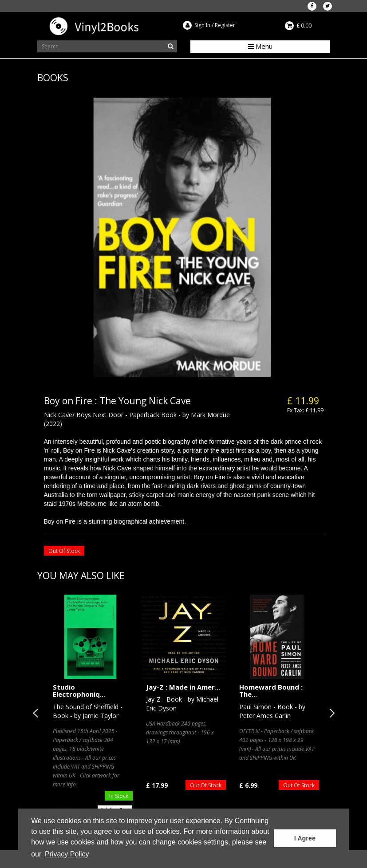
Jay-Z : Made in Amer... (183, 687)
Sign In (202, 25)
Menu (260, 46)
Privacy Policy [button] (67, 854)
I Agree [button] (305, 838)
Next (330, 713)
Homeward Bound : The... (271, 691)
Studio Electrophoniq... (79, 691)
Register (225, 25)
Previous (37, 713)
